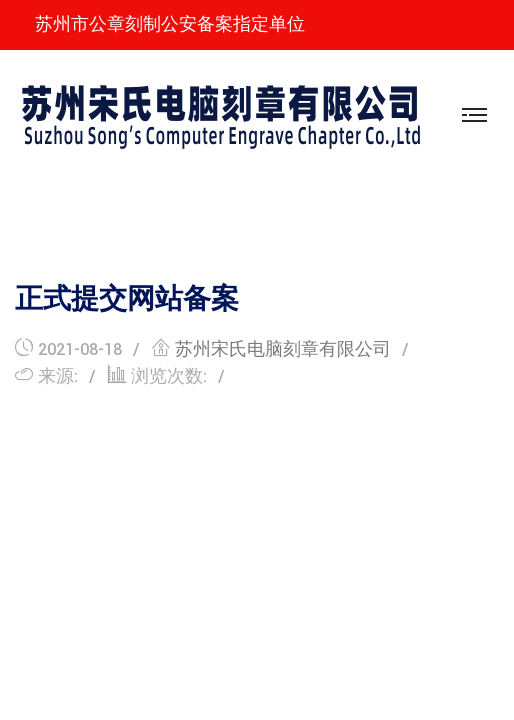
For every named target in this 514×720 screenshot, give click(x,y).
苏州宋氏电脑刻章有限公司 (283, 349)
